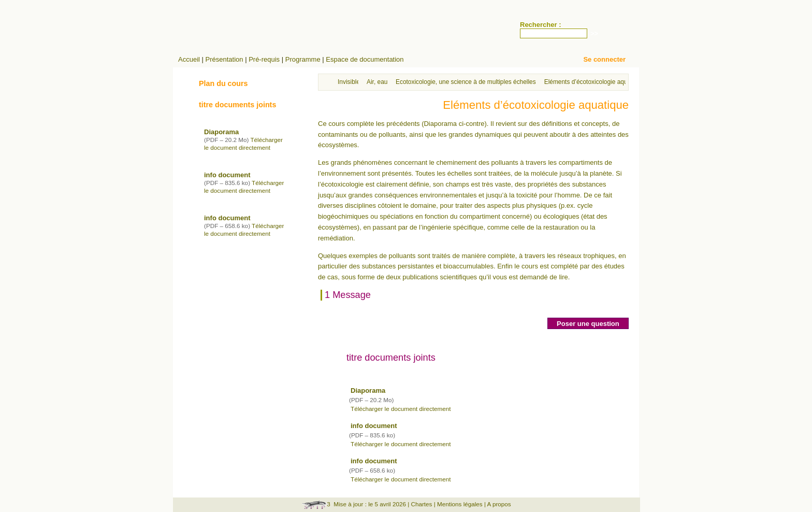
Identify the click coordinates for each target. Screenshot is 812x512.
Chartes (422, 504)
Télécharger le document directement (401, 409)
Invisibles (350, 82)
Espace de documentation (365, 59)
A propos (499, 504)
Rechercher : (540, 25)
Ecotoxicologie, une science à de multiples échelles (466, 82)
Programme (303, 59)
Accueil (189, 59)
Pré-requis (264, 59)
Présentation (224, 59)
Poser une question (588, 324)
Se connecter (604, 59)
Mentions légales (460, 504)
